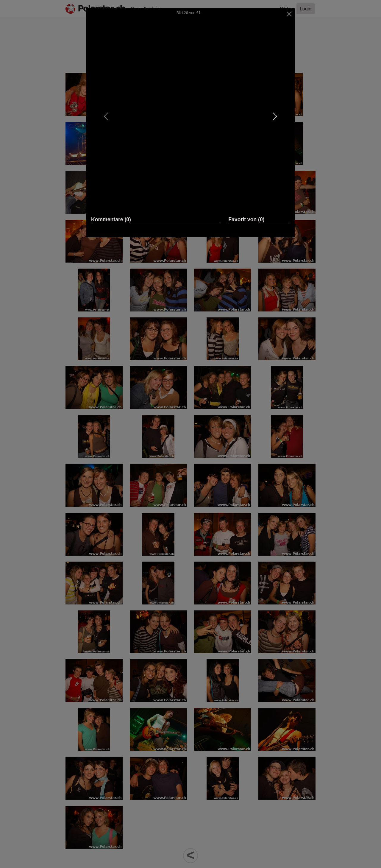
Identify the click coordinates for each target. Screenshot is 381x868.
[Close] (289, 14)
